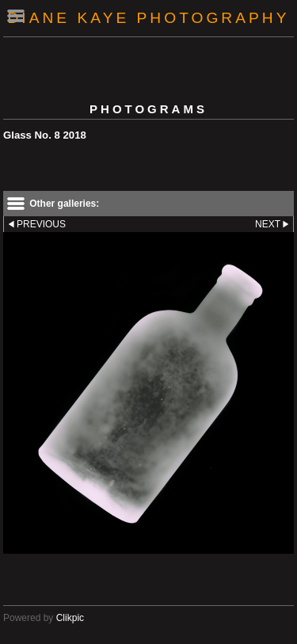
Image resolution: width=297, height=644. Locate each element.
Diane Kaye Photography (149, 18)
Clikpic (70, 618)
